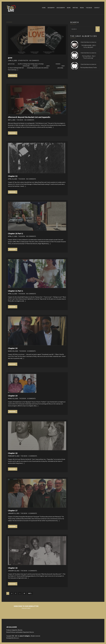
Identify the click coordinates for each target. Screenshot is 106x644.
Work (69, 8)
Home (44, 8)
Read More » (13, 76)
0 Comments (31, 351)
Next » (30, 593)
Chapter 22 (13, 176)
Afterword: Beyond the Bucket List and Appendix (29, 117)
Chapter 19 (13, 396)
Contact (97, 8)
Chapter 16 (13, 568)
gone (10, 58)
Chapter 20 (13, 348)
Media (82, 8)
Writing (75, 8)
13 (24, 593)
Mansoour (16, 638)
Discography (61, 8)
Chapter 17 (13, 510)
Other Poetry (23, 60)
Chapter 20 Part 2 (15, 233)
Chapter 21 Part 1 (15, 291)
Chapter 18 (13, 453)
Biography (51, 8)
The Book (89, 8)
